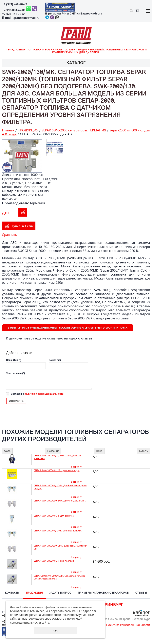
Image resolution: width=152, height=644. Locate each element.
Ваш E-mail (55, 360)
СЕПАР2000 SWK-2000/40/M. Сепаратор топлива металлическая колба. (59, 577)
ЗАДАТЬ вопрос (60, 593)
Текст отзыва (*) (15, 373)
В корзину (23, 212)
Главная (8, 130)
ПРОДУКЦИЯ (28, 130)
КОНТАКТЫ (12, 593)
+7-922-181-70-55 (14, 14)
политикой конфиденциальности (44, 394)
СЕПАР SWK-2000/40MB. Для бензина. (54, 516)
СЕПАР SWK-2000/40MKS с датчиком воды (57, 470)
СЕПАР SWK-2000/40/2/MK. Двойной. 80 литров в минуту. (60, 487)
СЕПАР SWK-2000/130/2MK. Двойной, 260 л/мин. (60, 501)
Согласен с (37, 394)
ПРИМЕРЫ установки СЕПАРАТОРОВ (103, 593)
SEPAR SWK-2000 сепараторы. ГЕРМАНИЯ (74, 130)
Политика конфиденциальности (128, 625)
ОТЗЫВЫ (141, 593)
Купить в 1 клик (23, 226)
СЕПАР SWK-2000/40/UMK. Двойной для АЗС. (58, 531)
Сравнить (9, 235)
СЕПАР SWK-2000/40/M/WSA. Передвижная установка (57, 457)
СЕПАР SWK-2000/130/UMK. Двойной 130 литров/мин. (60, 547)
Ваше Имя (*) (14, 360)
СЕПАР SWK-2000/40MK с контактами (54, 561)
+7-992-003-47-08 (14, 10)
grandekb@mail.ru (26, 18)
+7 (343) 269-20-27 (14, 4)
